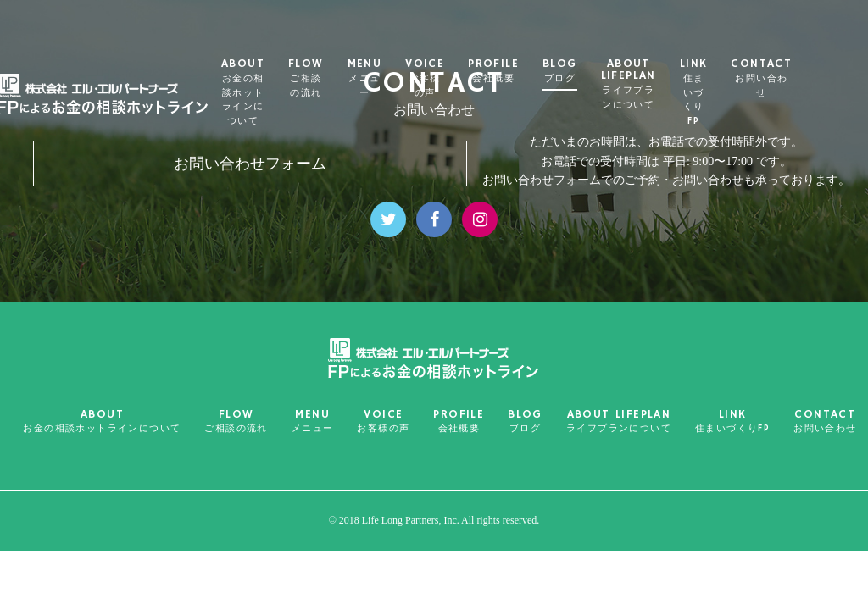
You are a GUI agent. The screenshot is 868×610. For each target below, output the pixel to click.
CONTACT (799, 78)
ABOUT (280, 92)
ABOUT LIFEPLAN (666, 84)
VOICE (463, 78)
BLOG (597, 71)
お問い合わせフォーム (250, 164)
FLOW (343, 78)
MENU (402, 78)
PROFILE (531, 71)
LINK (731, 92)
